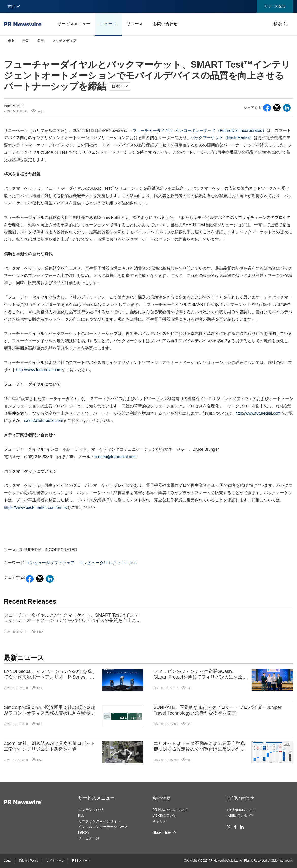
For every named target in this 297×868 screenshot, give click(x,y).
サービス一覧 (89, 838)
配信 (82, 815)
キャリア (159, 821)
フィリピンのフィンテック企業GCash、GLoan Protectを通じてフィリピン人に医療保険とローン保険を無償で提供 (200, 674)
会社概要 (161, 798)
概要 (11, 41)
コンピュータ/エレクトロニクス (108, 563)
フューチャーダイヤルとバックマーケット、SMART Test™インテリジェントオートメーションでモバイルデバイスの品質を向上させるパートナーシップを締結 (72, 618)
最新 (26, 41)
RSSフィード (81, 861)
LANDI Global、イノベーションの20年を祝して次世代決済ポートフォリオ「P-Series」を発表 (50, 674)
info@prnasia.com (241, 810)
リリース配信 (275, 6)
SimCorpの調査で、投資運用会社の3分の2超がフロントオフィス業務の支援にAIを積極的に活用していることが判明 (49, 710)
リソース (135, 24)
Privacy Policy (29, 861)
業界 (41, 41)
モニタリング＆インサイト (100, 821)
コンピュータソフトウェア (50, 563)
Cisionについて (164, 815)
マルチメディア (64, 41)
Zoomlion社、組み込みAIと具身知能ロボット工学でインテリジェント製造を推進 (50, 746)
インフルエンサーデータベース (103, 827)
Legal (7, 861)
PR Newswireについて (170, 810)
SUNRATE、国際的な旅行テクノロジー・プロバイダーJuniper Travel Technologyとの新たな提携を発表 (218, 710)
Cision (275, 861)
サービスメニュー (74, 24)
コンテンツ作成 (91, 810)
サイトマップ (55, 861)
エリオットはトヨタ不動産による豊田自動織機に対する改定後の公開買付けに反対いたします (199, 746)
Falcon (84, 832)
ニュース (108, 24)
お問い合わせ (165, 24)
